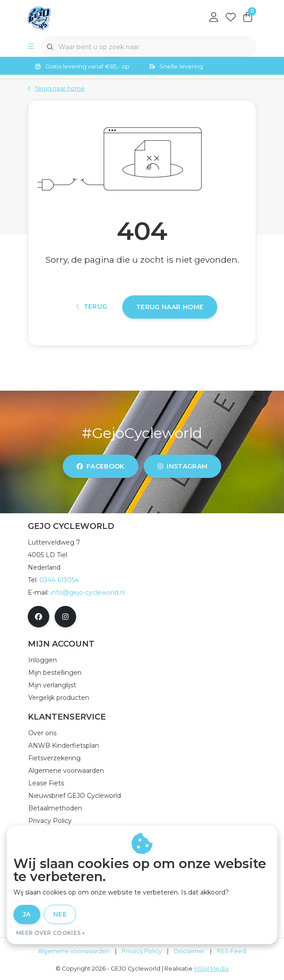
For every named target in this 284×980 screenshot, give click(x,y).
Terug (92, 307)
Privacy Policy (142, 951)
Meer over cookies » (51, 933)
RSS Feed (231, 951)
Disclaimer (189, 951)
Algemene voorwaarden (74, 951)
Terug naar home (170, 307)
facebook (101, 466)
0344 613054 (59, 580)
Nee (60, 914)
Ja (27, 914)
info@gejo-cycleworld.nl (88, 592)
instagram (183, 466)
